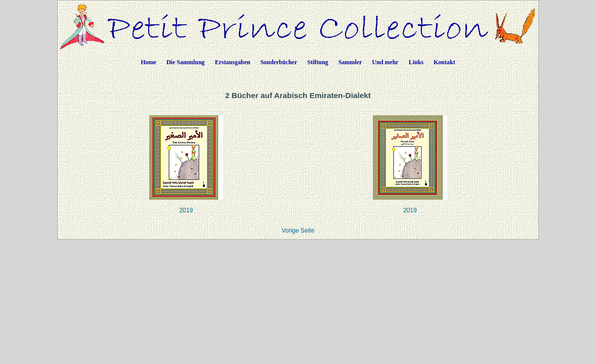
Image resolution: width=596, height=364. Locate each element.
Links (416, 62)
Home (148, 62)
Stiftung (317, 62)
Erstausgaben (233, 62)
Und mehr (385, 62)
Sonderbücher (279, 62)
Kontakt (444, 62)
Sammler (350, 62)
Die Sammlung (186, 62)
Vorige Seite (298, 231)
